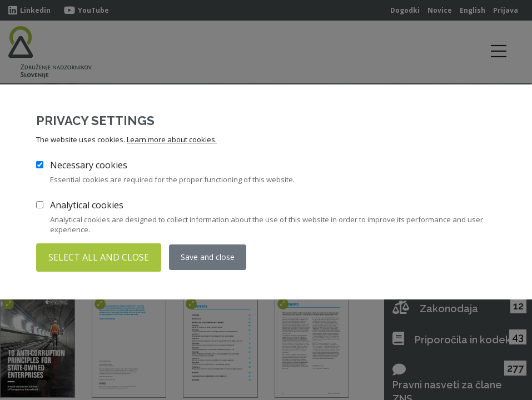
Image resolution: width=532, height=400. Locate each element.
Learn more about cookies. (172, 140)
